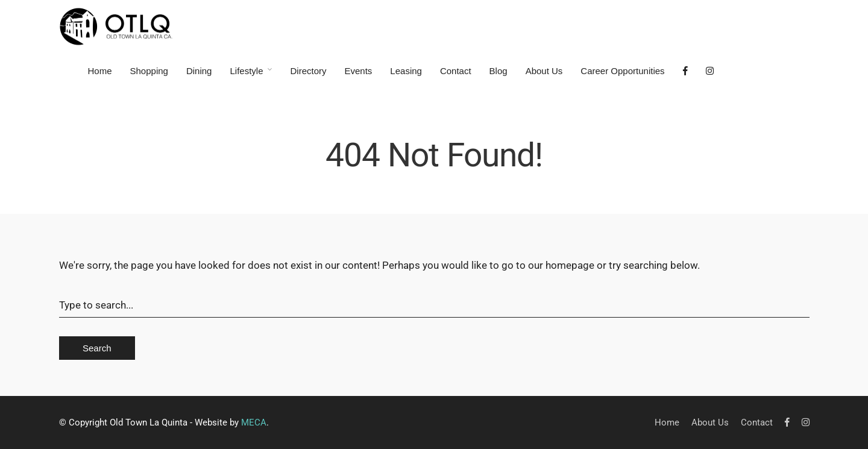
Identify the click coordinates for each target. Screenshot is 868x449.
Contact (456, 71)
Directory (308, 71)
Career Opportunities (622, 71)
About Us (544, 71)
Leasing (406, 71)
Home (100, 71)
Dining (199, 71)
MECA (254, 422)
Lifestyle (246, 71)
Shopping (149, 71)
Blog (498, 71)
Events (359, 71)
